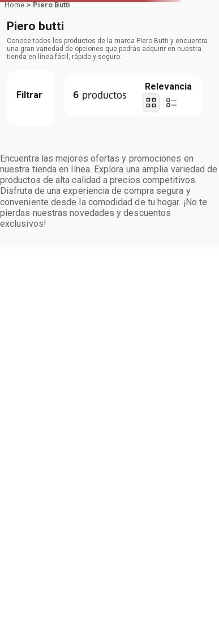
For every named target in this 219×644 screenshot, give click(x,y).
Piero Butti (51, 5)
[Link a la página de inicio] (14, 5)
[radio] (151, 103)
